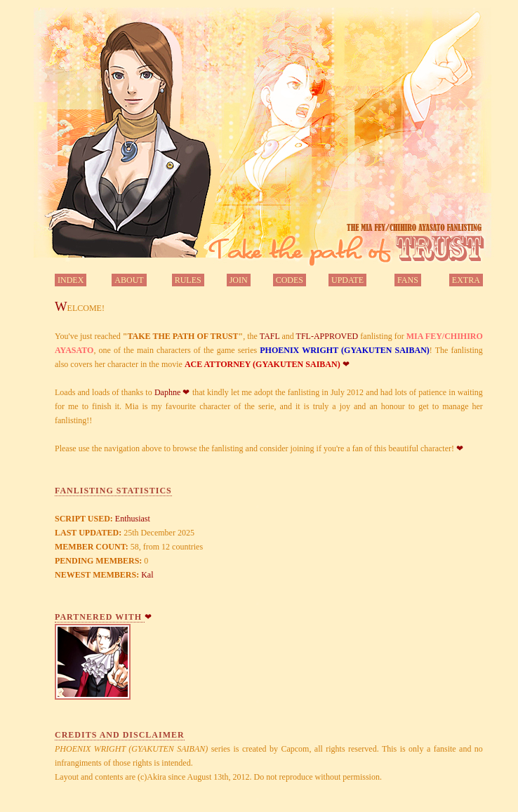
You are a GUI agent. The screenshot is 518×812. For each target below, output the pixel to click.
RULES (188, 280)
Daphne (167, 392)
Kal (147, 575)
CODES (290, 280)
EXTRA (466, 280)
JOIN (239, 280)
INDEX (71, 280)
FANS (408, 280)
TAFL (270, 336)
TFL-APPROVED (327, 336)
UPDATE (347, 280)
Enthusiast (133, 519)
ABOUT (129, 280)
